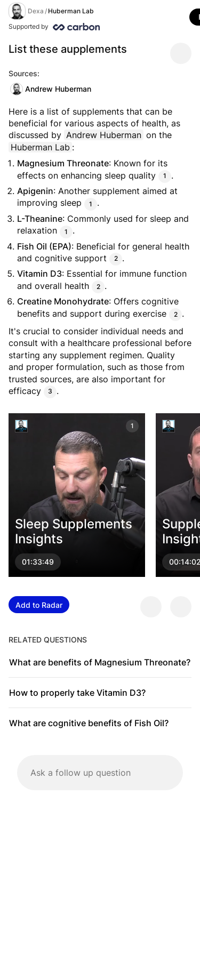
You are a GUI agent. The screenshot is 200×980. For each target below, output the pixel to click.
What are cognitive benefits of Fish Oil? (89, 723)
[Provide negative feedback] (181, 607)
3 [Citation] (50, 392)
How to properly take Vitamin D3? (77, 693)
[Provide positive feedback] (151, 607)
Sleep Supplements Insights (74, 532)
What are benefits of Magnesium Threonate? (100, 662)
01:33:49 (38, 562)
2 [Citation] (116, 259)
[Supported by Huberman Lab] (98, 27)
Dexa (36, 11)
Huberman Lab (71, 11)
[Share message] (181, 53)
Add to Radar (39, 605)
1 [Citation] (165, 176)
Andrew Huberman (51, 89)
